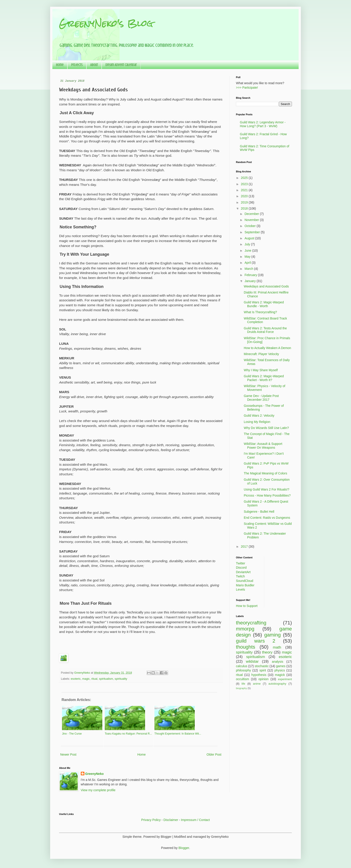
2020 (245, 196)
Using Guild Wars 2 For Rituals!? (266, 489)
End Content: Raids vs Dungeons (267, 518)
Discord (241, 568)
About (94, 65)
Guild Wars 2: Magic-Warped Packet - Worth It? (264, 378)
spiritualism (106, 679)
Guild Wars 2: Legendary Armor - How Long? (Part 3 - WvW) (263, 124)
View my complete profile (98, 790)
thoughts (246, 647)
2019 (245, 202)
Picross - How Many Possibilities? (267, 495)
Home (60, 65)
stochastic (262, 666)
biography (241, 688)
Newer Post (68, 754)
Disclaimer (171, 820)
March (249, 269)
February (251, 275)
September (253, 232)
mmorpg (245, 629)
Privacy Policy (151, 820)
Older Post (214, 754)
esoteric (76, 679)
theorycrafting (251, 623)
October (250, 226)
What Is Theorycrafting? (260, 312)
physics (280, 670)
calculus (242, 666)
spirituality (121, 679)
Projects (77, 65)
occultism (242, 679)
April (248, 263)
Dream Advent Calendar (121, 65)
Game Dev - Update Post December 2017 (261, 398)
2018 (245, 208)
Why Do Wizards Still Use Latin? (266, 428)
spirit (263, 670)
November (252, 220)
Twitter (241, 563)
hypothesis (259, 675)
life (243, 684)
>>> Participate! (247, 88)
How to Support (247, 606)
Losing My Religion (257, 422)
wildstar (252, 661)
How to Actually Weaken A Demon (267, 348)
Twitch (240, 576)
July (248, 244)
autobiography (277, 684)
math (277, 647)
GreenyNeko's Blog (106, 23)
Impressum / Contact (195, 820)
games (281, 666)
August (250, 238)
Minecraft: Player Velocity (261, 354)
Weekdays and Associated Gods (266, 286)
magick (280, 675)
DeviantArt (243, 572)
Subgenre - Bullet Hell (259, 512)
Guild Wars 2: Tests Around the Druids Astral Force (265, 330)
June (248, 251)
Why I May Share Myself (261, 370)
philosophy (243, 670)
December (252, 214)
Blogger (184, 848)
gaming (272, 635)
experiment (285, 679)
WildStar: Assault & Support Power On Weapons (263, 446)
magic (86, 679)
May (248, 257)
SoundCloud (245, 581)
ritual (94, 679)
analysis (278, 662)
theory (267, 652)
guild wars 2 (256, 641)
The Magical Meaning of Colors (265, 473)
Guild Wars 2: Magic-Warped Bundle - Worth (264, 304)
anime (257, 684)
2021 (245, 190)
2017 (245, 547)
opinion (263, 679)
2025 (245, 178)
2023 (245, 184)
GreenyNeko (94, 774)
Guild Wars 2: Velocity (259, 416)
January (250, 281)
